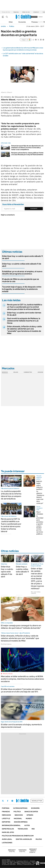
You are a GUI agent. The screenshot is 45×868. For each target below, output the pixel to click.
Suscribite (34, 209)
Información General (11, 825)
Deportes (6, 822)
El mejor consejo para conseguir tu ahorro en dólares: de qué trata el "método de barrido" (21, 627)
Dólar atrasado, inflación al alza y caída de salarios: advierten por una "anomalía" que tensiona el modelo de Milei (24, 330)
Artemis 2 (36, 12)
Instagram (12, 801)
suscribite (34, 17)
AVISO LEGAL (7, 839)
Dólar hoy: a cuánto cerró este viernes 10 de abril (24, 314)
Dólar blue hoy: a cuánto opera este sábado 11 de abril (22, 257)
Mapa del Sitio (8, 832)
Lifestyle (6, 818)
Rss (33, 829)
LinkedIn (17, 801)
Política (12, 26)
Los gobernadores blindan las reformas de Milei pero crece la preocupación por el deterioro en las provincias (23, 49)
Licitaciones (7, 843)
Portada (6, 808)
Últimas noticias (20, 808)
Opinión (30, 815)
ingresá (41, 17)
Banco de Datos (31, 812)
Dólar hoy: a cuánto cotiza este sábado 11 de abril (22, 265)
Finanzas (35, 22)
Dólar (11, 22)
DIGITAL (12, 851)
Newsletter (41, 22)
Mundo (29, 818)
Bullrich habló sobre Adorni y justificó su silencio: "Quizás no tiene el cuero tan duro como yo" (40, 492)
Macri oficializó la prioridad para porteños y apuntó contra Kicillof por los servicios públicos (40, 523)
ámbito (3, 26)
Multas (39, 839)
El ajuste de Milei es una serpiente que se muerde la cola (21, 280)
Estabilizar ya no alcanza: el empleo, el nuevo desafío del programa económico (22, 273)
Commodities (28, 372)
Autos (27, 825)
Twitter (3, 801)
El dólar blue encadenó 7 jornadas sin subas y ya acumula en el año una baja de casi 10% (21, 690)
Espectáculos (8, 829)
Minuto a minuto (8, 674)
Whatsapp (28, 801)
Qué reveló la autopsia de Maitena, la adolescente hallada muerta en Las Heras (24, 321)
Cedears (40, 372)
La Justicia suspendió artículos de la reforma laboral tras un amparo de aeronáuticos (11, 495)
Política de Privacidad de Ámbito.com (18, 836)
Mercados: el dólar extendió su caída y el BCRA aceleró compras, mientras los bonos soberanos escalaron (22, 679)
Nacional (18, 818)
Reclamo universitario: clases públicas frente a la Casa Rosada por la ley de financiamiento (27, 154)
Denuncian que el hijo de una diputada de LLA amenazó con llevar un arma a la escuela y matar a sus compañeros (27, 148)
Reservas (16, 12)
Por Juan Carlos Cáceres (36, 593)
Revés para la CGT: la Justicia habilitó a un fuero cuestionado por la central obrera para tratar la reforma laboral (25, 307)
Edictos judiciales (24, 839)
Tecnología (23, 829)
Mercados (6, 815)
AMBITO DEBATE (33, 851)
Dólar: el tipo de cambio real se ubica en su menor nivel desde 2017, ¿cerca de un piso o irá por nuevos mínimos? (37, 579)
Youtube (23, 801)
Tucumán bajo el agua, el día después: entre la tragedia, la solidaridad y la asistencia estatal (22, 289)
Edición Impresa (21, 822)
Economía (22, 22)
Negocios (19, 815)
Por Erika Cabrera (6, 644)
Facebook (8, 801)
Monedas (5, 372)
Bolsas (16, 372)
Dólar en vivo (26, 12)
